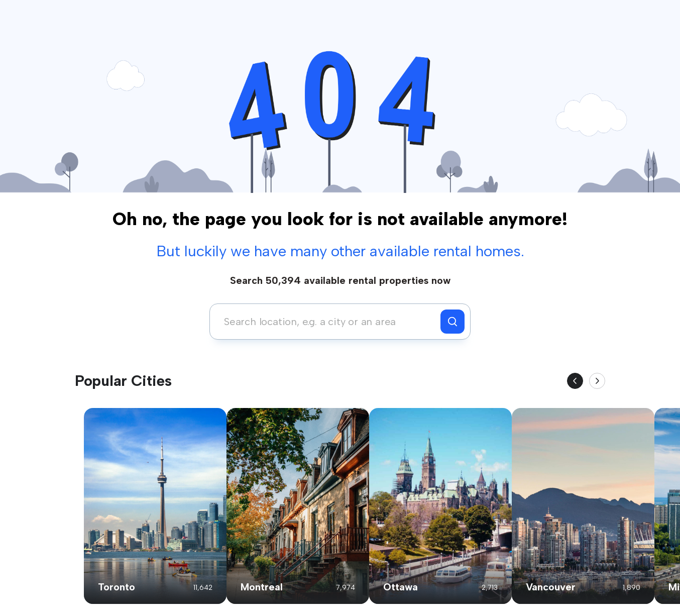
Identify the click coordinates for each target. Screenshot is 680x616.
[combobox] (328, 322)
